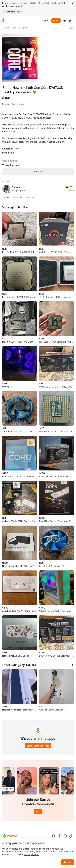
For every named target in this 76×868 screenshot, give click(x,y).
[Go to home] (3, 21)
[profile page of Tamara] (6, 189)
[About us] (65, 21)
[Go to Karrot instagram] (59, 836)
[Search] (71, 28)
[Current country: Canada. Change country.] (71, 21)
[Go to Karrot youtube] (65, 836)
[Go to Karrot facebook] (54, 836)
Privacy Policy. (31, 854)
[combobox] (36, 28)
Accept (67, 862)
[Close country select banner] (73, 3)
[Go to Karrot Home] (10, 836)
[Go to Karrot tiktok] (71, 836)
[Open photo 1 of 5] (20, 58)
